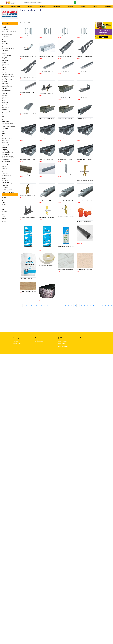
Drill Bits (4, 68)
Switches (4, 28)
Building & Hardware (16, 7)
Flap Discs (4, 149)
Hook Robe (5, 69)
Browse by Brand (62, 343)
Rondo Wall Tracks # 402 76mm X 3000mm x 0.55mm (32, 36)
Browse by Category (63, 342)
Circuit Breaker (6, 36)
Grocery (95, 7)
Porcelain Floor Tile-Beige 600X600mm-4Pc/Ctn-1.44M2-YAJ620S (35, 291)
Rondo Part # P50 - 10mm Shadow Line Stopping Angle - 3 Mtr (72, 57)
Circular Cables (5, 29)
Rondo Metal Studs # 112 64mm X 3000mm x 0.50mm (70, 160)
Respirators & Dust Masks (8, 158)
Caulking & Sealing (6, 90)
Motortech (4, 211)
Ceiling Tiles (5, 173)
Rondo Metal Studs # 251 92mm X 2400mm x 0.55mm (51, 160)
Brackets (4, 52)
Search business (62, 345)
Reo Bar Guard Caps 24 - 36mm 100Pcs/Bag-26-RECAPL (89, 221)
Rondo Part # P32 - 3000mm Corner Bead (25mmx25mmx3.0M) (91, 57)
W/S (3, 132)
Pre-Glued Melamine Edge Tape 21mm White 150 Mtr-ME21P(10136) (54, 265)
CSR (3, 215)
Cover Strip (5, 109)
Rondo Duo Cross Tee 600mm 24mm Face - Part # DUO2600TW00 (73, 201)
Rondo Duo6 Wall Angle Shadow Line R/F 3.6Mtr (31, 175)
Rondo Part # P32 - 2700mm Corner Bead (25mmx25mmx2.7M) (34, 77)
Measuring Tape (6, 165)
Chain (3, 99)
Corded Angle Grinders (7, 156)
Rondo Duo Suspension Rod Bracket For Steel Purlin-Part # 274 (72, 175)
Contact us (15, 342)
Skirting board (5, 121)
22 (81, 305)
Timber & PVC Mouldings (8, 193)
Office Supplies (56, 7)
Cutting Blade (5, 142)
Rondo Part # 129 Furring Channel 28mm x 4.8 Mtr (50, 118)
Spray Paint (5, 81)
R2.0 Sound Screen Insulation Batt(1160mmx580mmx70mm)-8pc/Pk (54, 249)
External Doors (6, 180)
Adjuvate (79, 223)
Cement (4, 177)
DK (3, 114)
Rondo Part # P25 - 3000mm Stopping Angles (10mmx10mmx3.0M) (92, 72)
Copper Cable (5, 43)
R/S (3, 116)
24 (87, 305)
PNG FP (4, 222)
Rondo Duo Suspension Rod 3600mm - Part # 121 (88, 180)
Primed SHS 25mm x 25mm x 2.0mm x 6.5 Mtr (87, 242)
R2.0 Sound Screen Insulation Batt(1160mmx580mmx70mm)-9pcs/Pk (36, 249)
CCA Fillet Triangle (6, 111)
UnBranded (79, 244)
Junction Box (5, 45)
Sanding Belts (5, 78)
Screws (4, 54)
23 (84, 305)
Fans (3, 40)
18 (69, 305)
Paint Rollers (5, 50)
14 (57, 305)
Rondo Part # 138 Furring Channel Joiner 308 (30, 113)
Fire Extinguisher (6, 104)
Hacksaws (4, 168)
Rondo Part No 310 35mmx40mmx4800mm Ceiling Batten (52, 57)
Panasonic (4, 220)
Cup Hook (4, 66)
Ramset (4, 197)
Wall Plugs (4, 95)
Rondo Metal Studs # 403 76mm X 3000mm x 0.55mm (32, 139)
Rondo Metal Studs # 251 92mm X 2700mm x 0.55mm (32, 160)
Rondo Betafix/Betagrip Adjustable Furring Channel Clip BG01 (34, 217)
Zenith (4, 216)
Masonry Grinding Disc (7, 153)
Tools (2, 7)
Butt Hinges (5, 102)
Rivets (4, 101)
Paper (3, 106)
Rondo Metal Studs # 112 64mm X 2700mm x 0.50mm (89, 160)
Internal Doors (5, 182)
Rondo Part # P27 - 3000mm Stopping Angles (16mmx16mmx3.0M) (54, 72)
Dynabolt (4, 62)
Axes (3, 135)
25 (90, 305)
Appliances (70, 7)
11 (47, 305)
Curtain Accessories (7, 55)
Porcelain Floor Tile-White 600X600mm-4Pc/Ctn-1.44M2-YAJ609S (72, 270)
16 (63, 305)
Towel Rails (5, 94)
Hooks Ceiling (5, 73)
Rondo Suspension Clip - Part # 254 (28, 57)
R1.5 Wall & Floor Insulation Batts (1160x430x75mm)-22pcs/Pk (72, 246)
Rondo (4, 206)
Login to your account (63, 347)
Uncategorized (6, 26)
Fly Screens (5, 187)
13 (53, 305)
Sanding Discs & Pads (7, 80)
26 (93, 305)
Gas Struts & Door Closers (8, 76)
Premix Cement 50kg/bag (26, 278)
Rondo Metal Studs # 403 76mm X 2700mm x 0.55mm (51, 139)
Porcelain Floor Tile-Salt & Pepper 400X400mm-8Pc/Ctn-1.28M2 (91, 270)
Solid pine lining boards (7, 123)
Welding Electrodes (7, 175)
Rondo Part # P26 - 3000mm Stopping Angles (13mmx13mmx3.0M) (73, 72)
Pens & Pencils (6, 140)
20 (75, 305)
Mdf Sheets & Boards (7, 189)
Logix (3, 208)
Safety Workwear (6, 161)
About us (15, 340)
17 (66, 305)
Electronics (42, 7)
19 (72, 305)
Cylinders (4, 137)
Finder (4, 201)
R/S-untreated (5, 118)
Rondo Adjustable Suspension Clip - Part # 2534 (69, 216)
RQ (3, 120)
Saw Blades (5, 147)
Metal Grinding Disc (7, 151)
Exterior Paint (5, 97)
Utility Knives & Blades (7, 139)
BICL (40, 267)
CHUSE (4, 203)
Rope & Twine (5, 64)
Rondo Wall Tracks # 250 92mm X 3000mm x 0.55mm (70, 36)
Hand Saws (5, 167)
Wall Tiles (4, 179)
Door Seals (5, 88)
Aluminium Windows (7, 191)
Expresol (4, 199)
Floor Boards (5, 128)
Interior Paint (5, 61)
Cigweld (4, 204)
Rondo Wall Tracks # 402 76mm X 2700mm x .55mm (50, 36)
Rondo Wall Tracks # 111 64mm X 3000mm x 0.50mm (88, 36)
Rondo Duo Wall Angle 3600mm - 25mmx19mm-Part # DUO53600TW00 (55, 175)
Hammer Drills (5, 154)
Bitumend (4, 218)
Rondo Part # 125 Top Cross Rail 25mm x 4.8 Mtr (87, 118)
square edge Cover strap (8, 125)
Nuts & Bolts (5, 83)
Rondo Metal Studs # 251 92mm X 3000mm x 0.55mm (89, 139)
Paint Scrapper (5, 85)
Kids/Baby (83, 7)
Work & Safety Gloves (7, 144)
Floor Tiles (4, 172)
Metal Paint (5, 59)
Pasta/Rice (5, 38)
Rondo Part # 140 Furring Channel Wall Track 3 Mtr (69, 98)
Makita (4, 209)
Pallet (3, 134)
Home (59, 340)
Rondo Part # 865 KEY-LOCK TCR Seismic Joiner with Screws (53, 94)
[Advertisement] (33, 320)
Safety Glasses (6, 160)
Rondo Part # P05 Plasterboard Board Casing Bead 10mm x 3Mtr (35, 92)
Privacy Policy (16, 345)
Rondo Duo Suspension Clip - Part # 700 (29, 195)
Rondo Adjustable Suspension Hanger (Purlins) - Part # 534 (52, 217)
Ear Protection (5, 146)
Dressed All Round (6, 113)
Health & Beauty (109, 7)
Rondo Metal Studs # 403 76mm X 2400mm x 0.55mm (70, 139)
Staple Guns (5, 170)
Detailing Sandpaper (7, 87)
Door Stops (5, 57)
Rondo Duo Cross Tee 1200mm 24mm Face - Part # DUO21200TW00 (92, 201)
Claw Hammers (6, 163)
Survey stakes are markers (8, 127)
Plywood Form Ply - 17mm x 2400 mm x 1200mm (50, 299)
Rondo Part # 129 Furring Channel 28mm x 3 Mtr (69, 118)
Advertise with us (39, 342)
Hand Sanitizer (5, 107)
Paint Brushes (5, 47)
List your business (40, 340)
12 (50, 305)
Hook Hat (4, 71)
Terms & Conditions (17, 343)
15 (60, 305)
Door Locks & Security (7, 75)
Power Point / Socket (7, 35)
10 (44, 305)
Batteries (4, 42)
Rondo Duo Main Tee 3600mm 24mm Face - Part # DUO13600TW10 (54, 201)
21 (78, 305)
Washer (4, 92)
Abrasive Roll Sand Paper (8, 48)
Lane (3, 213)
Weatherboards (6, 130)
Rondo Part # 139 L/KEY (82, 98)
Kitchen (30, 7)
